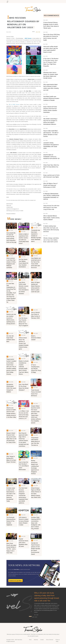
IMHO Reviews (28, 38)
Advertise (36, 639)
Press (30, 639)
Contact (42, 639)
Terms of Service (50, 639)
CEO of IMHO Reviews (14, 104)
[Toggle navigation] (7, 1)
